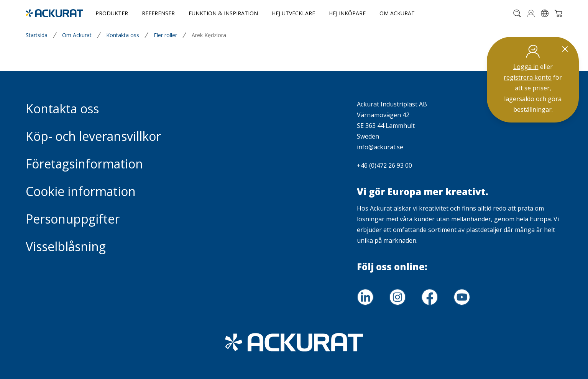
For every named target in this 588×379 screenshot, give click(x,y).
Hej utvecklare (293, 13)
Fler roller (165, 35)
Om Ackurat (397, 13)
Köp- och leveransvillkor (93, 136)
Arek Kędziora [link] (209, 35)
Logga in (526, 67)
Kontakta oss (123, 35)
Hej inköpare (347, 13)
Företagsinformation (84, 164)
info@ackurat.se (380, 147)
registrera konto (528, 77)
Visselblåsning (66, 246)
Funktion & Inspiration (223, 13)
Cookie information (81, 191)
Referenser (158, 13)
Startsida (37, 35)
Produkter (112, 13)
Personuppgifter (73, 219)
